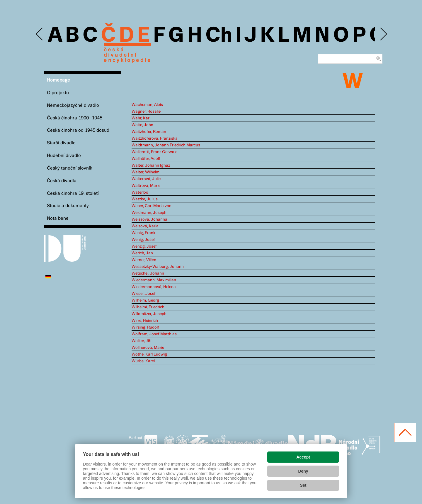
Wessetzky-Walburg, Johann (158, 267)
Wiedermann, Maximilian (154, 280)
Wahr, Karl (141, 118)
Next (383, 34)
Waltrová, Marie (146, 186)
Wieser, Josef (144, 294)
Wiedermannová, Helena (154, 287)
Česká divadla (62, 181)
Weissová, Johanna (149, 219)
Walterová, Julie (146, 179)
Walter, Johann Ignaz (151, 165)
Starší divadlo (61, 143)
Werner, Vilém (144, 260)
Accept (303, 457)
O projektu (58, 93)
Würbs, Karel (143, 361)
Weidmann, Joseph (149, 213)
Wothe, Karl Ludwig (149, 354)
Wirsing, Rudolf (145, 327)
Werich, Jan (142, 253)
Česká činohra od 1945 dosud (78, 130)
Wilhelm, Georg (145, 300)
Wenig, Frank (143, 233)
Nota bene (58, 218)
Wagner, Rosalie (146, 111)
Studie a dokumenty (68, 206)
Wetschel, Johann (148, 273)
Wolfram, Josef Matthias (154, 334)
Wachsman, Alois (147, 105)
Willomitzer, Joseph (149, 314)
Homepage (58, 80)
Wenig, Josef (143, 240)
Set (303, 485)
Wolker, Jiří (141, 341)
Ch (219, 36)
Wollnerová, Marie (148, 348)
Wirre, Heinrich (145, 321)
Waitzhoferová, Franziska (155, 138)
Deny (303, 471)
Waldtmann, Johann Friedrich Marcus (166, 145)
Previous (40, 34)
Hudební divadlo (64, 156)
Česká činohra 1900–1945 (75, 118)
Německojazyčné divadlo (73, 105)
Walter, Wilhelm (146, 172)
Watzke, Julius (145, 199)
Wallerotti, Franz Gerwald (155, 152)
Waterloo (140, 192)
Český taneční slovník (70, 168)
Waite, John (142, 125)
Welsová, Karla (145, 226)
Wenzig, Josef (144, 246)
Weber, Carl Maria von (152, 206)
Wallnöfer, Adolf (146, 159)
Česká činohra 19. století (73, 193)
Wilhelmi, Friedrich (148, 307)
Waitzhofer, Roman (149, 132)
